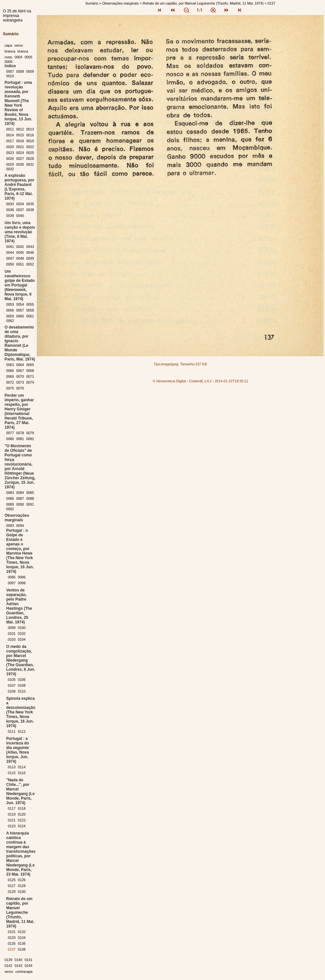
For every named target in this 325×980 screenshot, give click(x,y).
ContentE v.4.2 (200, 381)
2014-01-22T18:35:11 (232, 381)
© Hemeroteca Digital (169, 381)
